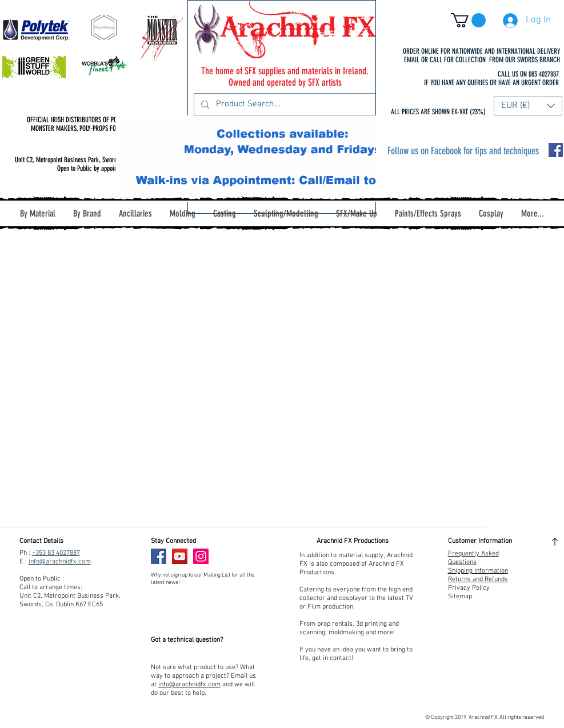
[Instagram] (201, 556)
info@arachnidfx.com (60, 562)
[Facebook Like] (236, 557)
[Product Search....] (284, 104)
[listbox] (528, 106)
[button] (468, 20)
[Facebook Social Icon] (556, 150)
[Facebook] (159, 556)
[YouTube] (180, 556)
